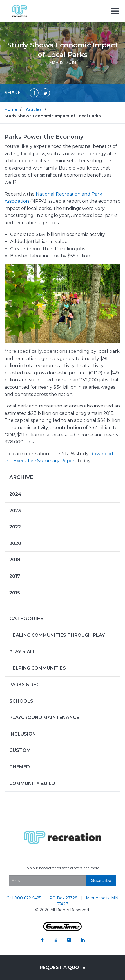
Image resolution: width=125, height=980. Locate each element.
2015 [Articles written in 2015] (15, 593)
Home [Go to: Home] (11, 109)
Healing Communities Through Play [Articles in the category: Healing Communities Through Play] (57, 635)
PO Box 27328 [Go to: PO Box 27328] (64, 898)
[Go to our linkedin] (83, 940)
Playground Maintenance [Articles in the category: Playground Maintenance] (44, 717)
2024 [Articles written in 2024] (15, 494)
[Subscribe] (101, 881)
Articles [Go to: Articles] (34, 109)
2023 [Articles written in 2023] (15, 511)
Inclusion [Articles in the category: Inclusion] (23, 734)
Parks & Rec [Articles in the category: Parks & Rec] (24, 685)
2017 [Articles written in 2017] (15, 576)
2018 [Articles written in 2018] (15, 560)
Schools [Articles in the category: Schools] (21, 701)
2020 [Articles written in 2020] (15, 543)
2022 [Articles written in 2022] (15, 527)
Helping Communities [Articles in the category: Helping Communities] (38, 668)
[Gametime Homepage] (62, 929)
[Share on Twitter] (45, 93)
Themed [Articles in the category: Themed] (20, 767)
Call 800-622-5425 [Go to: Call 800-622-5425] (24, 898)
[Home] (20, 11)
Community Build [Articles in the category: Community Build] (32, 783)
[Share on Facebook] (34, 93)
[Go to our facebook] (42, 940)
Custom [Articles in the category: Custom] (20, 750)
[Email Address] (48, 881)
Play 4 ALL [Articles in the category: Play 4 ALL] (23, 652)
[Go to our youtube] (56, 940)
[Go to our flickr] (69, 940)
